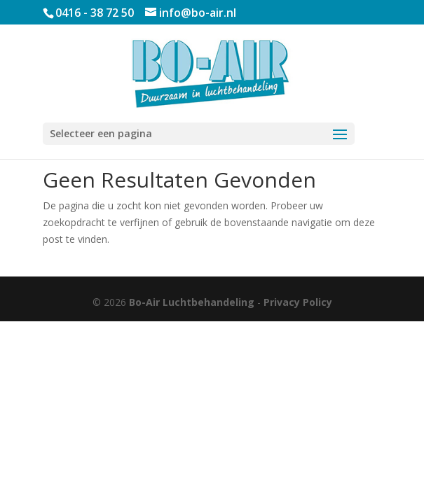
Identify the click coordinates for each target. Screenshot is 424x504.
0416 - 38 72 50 (95, 13)
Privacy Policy (298, 302)
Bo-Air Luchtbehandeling (192, 302)
